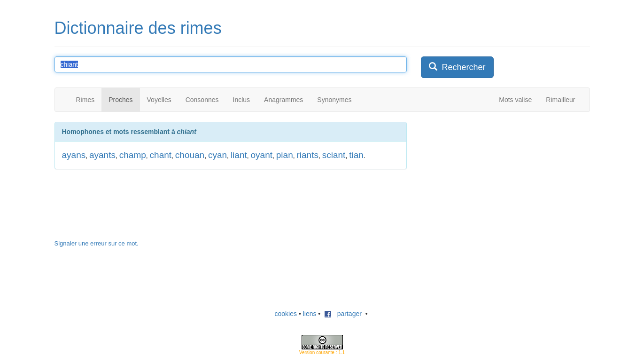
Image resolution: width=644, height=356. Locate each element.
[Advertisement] (491, 181)
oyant (262, 155)
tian (356, 155)
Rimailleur (560, 100)
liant (239, 155)
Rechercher (457, 67)
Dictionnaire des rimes (138, 28)
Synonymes (334, 100)
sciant (334, 155)
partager (343, 314)
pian (285, 155)
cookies (286, 314)
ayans (74, 155)
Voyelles (159, 100)
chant (161, 155)
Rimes (85, 100)
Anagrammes (283, 100)
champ (133, 155)
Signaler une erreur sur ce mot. (97, 243)
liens (310, 314)
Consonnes (202, 100)
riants (307, 155)
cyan (217, 155)
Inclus (242, 100)
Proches (120, 100)
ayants (102, 155)
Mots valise (515, 100)
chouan (190, 155)
